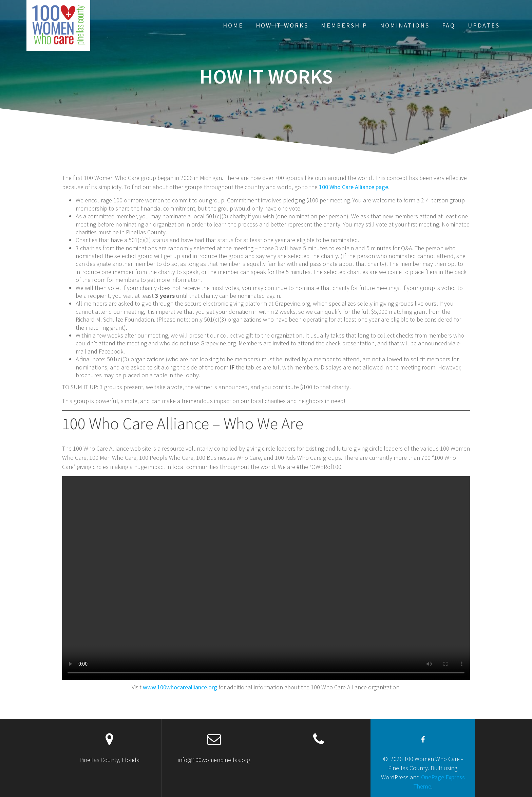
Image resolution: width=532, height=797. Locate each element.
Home (233, 25)
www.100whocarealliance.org (180, 687)
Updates (484, 25)
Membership (344, 25)
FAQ (449, 25)
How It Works (282, 25)
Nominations (405, 25)
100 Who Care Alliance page (354, 187)
